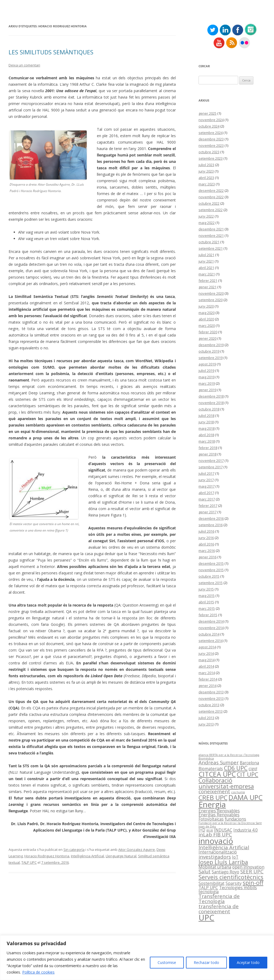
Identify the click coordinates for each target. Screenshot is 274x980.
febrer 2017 (208, 506)
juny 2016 (206, 538)
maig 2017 (207, 486)
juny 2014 (206, 653)
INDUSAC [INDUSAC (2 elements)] (223, 830)
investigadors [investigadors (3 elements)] (215, 857)
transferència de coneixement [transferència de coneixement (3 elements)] (219, 909)
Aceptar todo (248, 962)
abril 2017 (206, 493)
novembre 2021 (211, 235)
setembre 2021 (211, 248)
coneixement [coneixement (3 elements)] (214, 791)
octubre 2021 (209, 242)
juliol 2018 (206, 416)
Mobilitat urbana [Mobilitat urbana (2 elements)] (215, 867)
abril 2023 (206, 178)
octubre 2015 (209, 576)
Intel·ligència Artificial (87, 856)
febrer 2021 (208, 280)
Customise (167, 962)
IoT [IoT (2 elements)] (235, 857)
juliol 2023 (206, 165)
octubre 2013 (209, 705)
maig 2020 (207, 313)
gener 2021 (208, 287)
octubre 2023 (209, 152)
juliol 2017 (206, 473)
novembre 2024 (211, 120)
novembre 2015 (211, 570)
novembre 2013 (211, 698)
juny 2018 (206, 422)
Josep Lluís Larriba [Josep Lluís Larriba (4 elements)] (223, 862)
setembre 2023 (211, 158)
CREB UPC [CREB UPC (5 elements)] (213, 798)
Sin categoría (74, 850)
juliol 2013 (206, 718)
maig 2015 (207, 596)
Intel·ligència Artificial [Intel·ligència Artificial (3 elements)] (224, 847)
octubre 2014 (209, 634)
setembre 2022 (211, 210)
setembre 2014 (211, 641)
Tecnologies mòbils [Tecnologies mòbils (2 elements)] (238, 888)
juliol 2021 (206, 255)
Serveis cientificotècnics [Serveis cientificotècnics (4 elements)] (231, 877)
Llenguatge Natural (121, 856)
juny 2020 (206, 306)
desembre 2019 (211, 345)
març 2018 (207, 441)
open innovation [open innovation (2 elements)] (248, 867)
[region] (137, 958)
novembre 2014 (211, 628)
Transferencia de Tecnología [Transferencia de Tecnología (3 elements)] (219, 899)
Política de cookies (38, 972)
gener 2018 (208, 454)
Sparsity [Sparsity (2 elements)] (234, 883)
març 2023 (207, 184)
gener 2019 (208, 390)
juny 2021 (206, 261)
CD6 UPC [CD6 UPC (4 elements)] (236, 768)
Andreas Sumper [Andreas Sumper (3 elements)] (219, 762)
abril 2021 (206, 268)
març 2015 (207, 608)
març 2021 (207, 274)
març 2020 (207, 326)
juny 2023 (206, 171)
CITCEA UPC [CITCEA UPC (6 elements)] (217, 774)
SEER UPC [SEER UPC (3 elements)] (252, 871)
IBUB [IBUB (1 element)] (210, 831)
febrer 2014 (208, 679)
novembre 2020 (211, 293)
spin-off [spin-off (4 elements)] (253, 883)
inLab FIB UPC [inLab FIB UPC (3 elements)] (215, 834)
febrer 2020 (208, 332)
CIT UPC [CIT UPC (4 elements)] (248, 774)
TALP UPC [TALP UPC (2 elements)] (208, 888)
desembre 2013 (211, 692)
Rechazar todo (206, 962)
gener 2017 (208, 512)
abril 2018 (206, 435)
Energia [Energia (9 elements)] (212, 805)
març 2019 (207, 383)
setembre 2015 (211, 583)
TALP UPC (29, 862)
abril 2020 (206, 319)
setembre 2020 (211, 300)
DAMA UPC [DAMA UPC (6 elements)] (246, 797)
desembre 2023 (211, 139)
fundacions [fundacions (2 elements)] (235, 819)
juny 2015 (206, 589)
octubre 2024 (209, 126)
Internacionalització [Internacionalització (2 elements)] (218, 852)
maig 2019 (207, 377)
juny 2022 (206, 216)
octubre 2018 (209, 409)
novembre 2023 (211, 145)
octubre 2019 (209, 351)
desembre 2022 (211, 190)
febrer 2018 (208, 448)
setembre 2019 (211, 358)
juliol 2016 (206, 531)
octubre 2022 (209, 203)
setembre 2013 (211, 711)
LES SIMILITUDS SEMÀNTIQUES (51, 52)
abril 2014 (206, 666)
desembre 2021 (211, 229)
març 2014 (207, 673)
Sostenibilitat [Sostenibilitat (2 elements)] (212, 883)
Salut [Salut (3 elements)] (205, 871)
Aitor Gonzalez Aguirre (137, 850)
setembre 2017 (211, 467)
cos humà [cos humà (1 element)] (238, 792)
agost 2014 (207, 647)
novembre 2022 (211, 197)
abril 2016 (206, 544)
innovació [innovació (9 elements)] (216, 841)
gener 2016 (208, 557)
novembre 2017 (211, 461)
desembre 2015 (211, 563)
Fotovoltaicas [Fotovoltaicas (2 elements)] (211, 819)
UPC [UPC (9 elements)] (206, 918)
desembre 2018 (211, 396)
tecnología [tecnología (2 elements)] (209, 892)
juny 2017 (206, 480)
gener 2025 (208, 113)
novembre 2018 (211, 403)
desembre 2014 (211, 621)
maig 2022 (207, 223)
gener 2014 (208, 686)
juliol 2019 (206, 371)
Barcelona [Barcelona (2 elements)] (249, 763)
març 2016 (207, 551)
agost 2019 (207, 364)
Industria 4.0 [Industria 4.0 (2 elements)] (246, 830)
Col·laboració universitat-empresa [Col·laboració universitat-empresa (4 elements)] (226, 783)
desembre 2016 (211, 518)
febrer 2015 (208, 615)
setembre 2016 (211, 525)
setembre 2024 (211, 133)
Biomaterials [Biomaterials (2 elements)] (211, 769)
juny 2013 (206, 724)
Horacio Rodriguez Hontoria (47, 856)
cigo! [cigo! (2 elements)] (253, 769)
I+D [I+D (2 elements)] (202, 830)
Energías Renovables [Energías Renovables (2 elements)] (219, 815)
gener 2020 (208, 338)
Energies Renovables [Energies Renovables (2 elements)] (219, 811)
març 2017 (207, 499)
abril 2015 (206, 602)
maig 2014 (207, 660)
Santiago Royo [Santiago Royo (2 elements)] (225, 872)
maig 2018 (207, 428)
